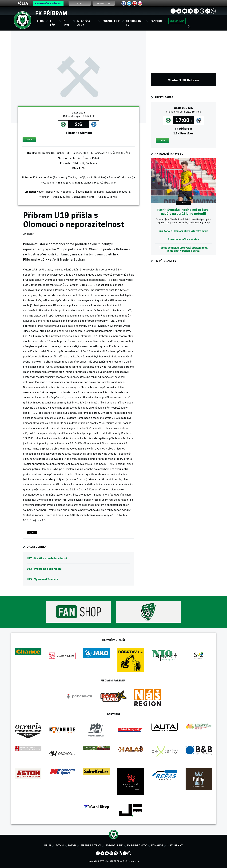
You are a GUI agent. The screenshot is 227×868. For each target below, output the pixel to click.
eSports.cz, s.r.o (132, 861)
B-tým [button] (66, 23)
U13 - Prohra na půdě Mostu (44, 569)
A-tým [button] (52, 23)
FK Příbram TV (134, 23)
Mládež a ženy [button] (84, 23)
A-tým (60, 845)
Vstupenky (177, 21)
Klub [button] (40, 21)
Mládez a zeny (91, 845)
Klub (48, 845)
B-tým (72, 845)
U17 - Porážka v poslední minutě (47, 558)
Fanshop (157, 21)
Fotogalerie (111, 21)
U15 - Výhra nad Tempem (42, 579)
